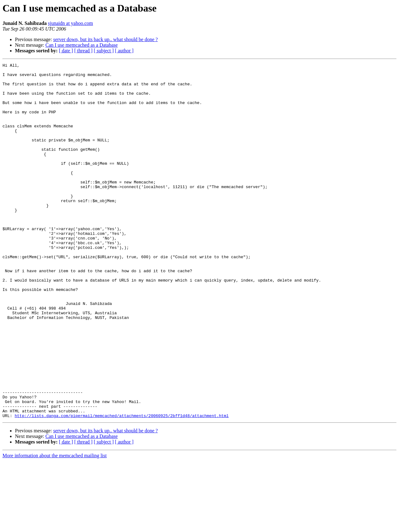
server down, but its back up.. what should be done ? (106, 39)
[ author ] (124, 51)
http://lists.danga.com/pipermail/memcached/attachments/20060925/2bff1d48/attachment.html (122, 487)
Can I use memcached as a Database (82, 45)
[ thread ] (83, 51)
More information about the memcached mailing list (55, 527)
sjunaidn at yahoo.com (70, 23)
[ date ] (66, 51)
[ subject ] (104, 51)
